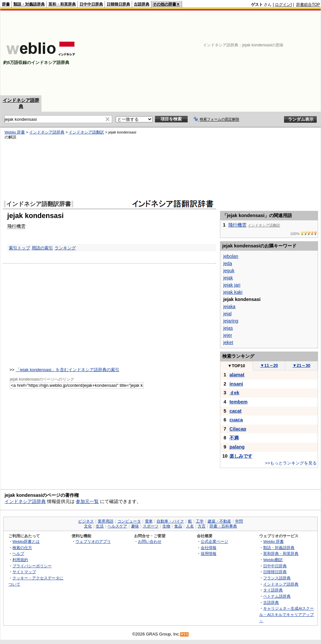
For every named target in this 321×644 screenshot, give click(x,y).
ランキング (65, 248)
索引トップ (19, 248)
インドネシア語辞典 (47, 132)
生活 (100, 526)
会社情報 (209, 548)
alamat (237, 375)
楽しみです (241, 456)
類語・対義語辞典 (29, 4)
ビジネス (86, 521)
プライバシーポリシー (32, 566)
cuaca (236, 420)
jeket (228, 342)
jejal (227, 314)
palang (237, 447)
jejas (228, 328)
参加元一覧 (87, 501)
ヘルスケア (117, 526)
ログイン (283, 5)
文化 (88, 526)
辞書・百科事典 (223, 526)
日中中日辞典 (91, 4)
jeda (228, 263)
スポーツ (151, 526)
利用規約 (20, 560)
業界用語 (106, 521)
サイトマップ (24, 572)
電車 (149, 521)
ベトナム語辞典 (277, 596)
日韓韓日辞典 (118, 4)
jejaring (231, 321)
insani (236, 384)
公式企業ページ (214, 541)
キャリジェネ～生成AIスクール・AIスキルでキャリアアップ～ (287, 614)
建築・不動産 (219, 521)
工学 (200, 521)
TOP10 (236, 366)
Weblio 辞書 (15, 132)
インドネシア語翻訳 (86, 132)
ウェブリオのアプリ (93, 541)
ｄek (234, 393)
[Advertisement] (275, 53)
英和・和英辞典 (62, 4)
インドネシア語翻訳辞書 (39, 204)
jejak (228, 278)
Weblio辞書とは (26, 541)
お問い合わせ (150, 541)
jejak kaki (233, 292)
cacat (236, 411)
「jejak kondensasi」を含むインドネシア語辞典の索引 (68, 370)
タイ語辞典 (273, 590)
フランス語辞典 (277, 578)
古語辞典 (142, 4)
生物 (166, 526)
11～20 (269, 365)
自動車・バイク (170, 521)
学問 (239, 521)
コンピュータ (129, 521)
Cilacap (238, 429)
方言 (202, 526)
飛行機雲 (16, 226)
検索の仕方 (22, 548)
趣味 (135, 526)
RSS (185, 634)
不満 (234, 438)
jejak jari (232, 285)
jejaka (229, 306)
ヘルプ (18, 553)
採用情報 (209, 553)
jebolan (231, 256)
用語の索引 (42, 248)
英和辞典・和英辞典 (281, 553)
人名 (190, 526)
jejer (228, 335)
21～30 (302, 365)
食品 (178, 526)
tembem (238, 402)
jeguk (229, 271)
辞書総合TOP (308, 5)
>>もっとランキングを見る (291, 463)
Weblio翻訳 (273, 560)
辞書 (6, 4)
